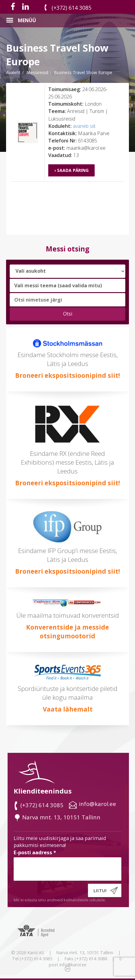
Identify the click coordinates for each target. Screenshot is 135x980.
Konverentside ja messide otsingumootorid (67, 632)
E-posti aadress (35, 852)
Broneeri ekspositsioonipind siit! (67, 375)
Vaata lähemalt (68, 709)
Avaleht (13, 72)
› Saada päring (71, 170)
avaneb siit (84, 126)
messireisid (37, 72)
